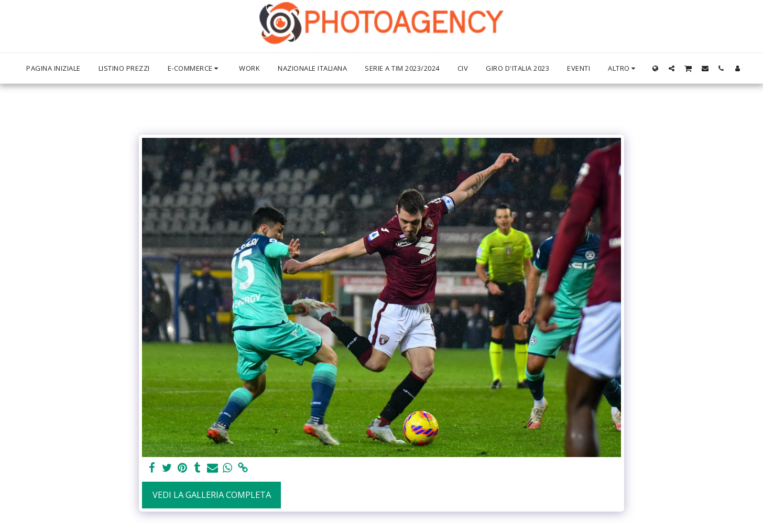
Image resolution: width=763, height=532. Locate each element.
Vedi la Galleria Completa (212, 495)
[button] (672, 68)
